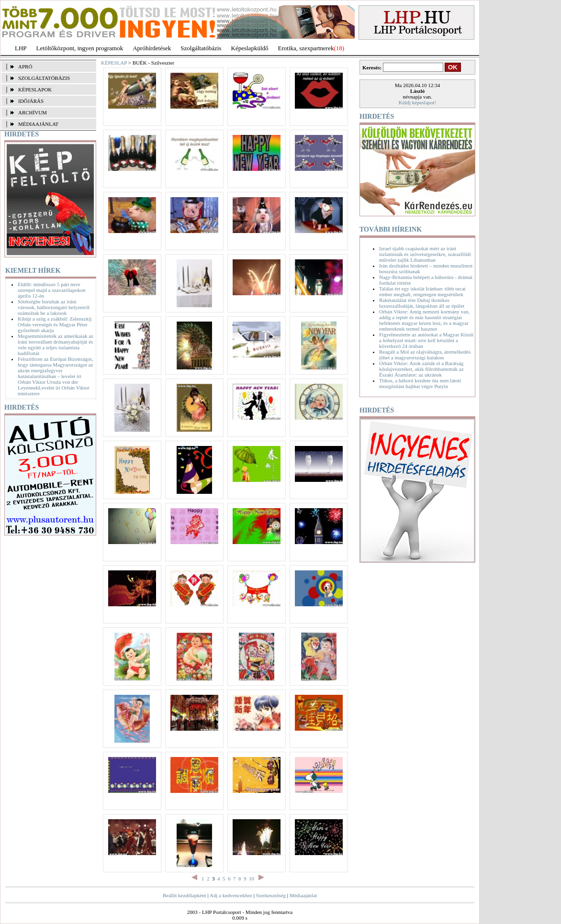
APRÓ (25, 67)
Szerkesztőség (271, 895)
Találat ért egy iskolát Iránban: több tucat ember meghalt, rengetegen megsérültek (422, 291)
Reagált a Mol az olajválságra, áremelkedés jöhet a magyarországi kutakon (425, 355)
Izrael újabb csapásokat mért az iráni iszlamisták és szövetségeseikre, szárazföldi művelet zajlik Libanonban (425, 254)
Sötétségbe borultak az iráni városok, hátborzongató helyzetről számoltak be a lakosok (54, 307)
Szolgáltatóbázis (201, 48)
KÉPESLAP (114, 63)
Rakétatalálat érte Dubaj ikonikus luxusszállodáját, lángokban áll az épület (422, 303)
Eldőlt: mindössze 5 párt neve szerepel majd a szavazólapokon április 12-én (51, 290)
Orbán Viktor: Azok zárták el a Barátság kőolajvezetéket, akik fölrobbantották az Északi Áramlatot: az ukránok (421, 369)
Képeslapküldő (250, 48)
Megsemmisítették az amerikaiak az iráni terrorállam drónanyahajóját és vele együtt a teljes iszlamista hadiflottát (56, 345)
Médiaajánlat (303, 895)
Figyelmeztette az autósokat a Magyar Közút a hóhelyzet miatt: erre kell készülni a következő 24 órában (426, 340)
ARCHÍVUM (33, 112)
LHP (21, 48)
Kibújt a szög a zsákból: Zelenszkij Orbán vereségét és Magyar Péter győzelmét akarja (55, 324)
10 (252, 879)
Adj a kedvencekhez (231, 895)
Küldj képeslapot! (418, 102)
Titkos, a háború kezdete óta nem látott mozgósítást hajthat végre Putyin (420, 383)
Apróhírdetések (152, 48)
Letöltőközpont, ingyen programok (80, 48)
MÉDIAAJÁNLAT (38, 124)
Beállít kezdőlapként (185, 895)
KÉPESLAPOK (35, 89)
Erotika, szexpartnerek (306, 48)
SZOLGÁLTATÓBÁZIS (44, 78)
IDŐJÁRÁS (31, 101)
